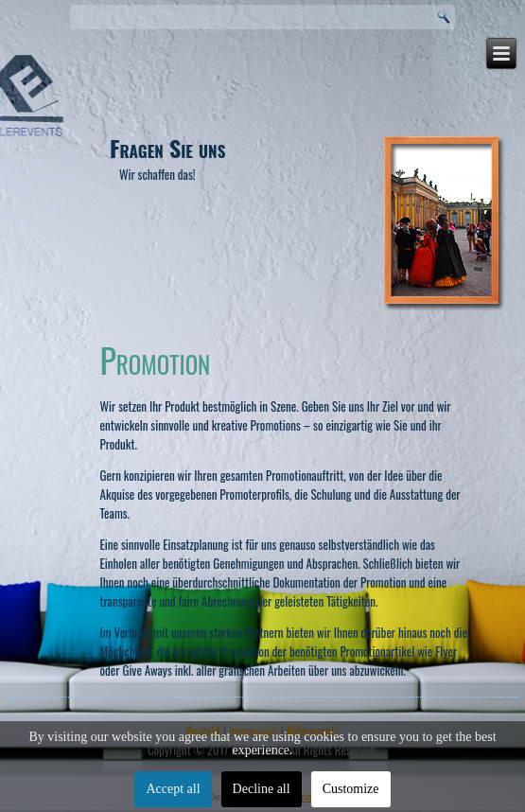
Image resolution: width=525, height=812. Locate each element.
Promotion (156, 359)
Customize (351, 789)
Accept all (173, 789)
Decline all (262, 789)
